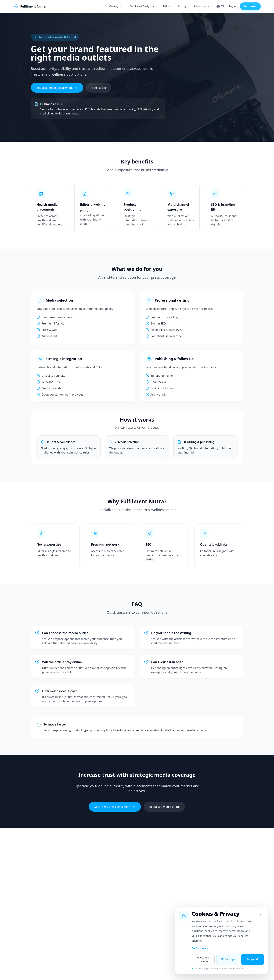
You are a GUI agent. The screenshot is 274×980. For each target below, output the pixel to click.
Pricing (182, 6)
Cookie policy (200, 948)
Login (232, 6)
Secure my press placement (115, 807)
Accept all (253, 959)
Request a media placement (57, 88)
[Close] (261, 915)
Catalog (116, 6)
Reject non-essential (203, 959)
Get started (250, 6)
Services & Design (142, 6)
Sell (167, 6)
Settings (228, 959)
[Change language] (220, 6)
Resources (202, 6)
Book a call (99, 88)
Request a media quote (164, 807)
